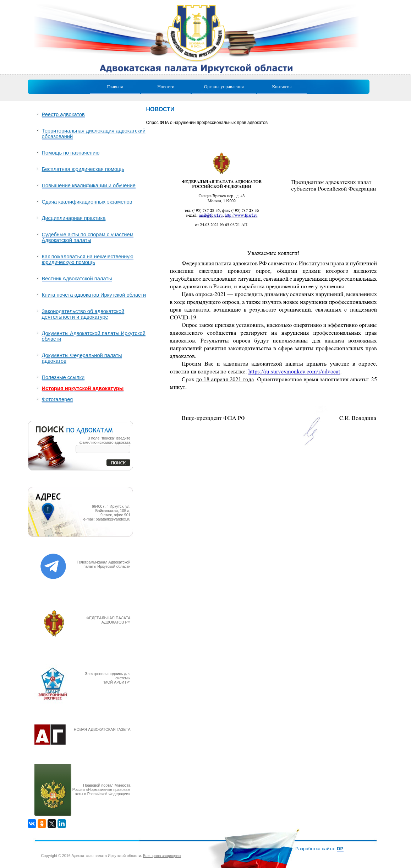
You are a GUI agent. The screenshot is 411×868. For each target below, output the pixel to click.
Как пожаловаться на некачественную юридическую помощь (88, 259)
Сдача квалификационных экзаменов (87, 202)
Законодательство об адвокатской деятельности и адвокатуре (83, 314)
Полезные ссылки (63, 377)
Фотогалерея (57, 399)
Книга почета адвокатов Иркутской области (94, 295)
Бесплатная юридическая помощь (83, 169)
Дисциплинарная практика (74, 218)
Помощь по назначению (71, 153)
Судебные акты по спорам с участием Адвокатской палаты (88, 237)
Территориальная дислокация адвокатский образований (94, 134)
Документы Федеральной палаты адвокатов (82, 358)
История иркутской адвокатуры (83, 388)
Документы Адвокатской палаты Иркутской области (94, 336)
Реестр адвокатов (63, 114)
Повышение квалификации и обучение (89, 185)
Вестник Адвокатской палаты (77, 279)
